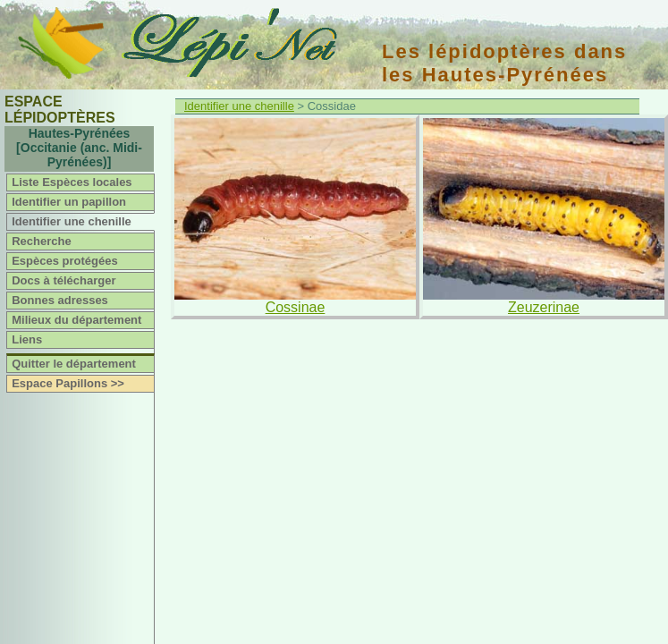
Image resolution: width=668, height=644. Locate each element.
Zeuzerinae (544, 307)
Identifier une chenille (72, 221)
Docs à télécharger (63, 280)
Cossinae (296, 307)
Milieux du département (76, 320)
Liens (27, 339)
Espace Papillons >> (68, 383)
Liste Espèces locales (72, 182)
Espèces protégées (65, 261)
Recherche (41, 241)
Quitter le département (74, 364)
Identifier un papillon (69, 202)
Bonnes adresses (60, 300)
